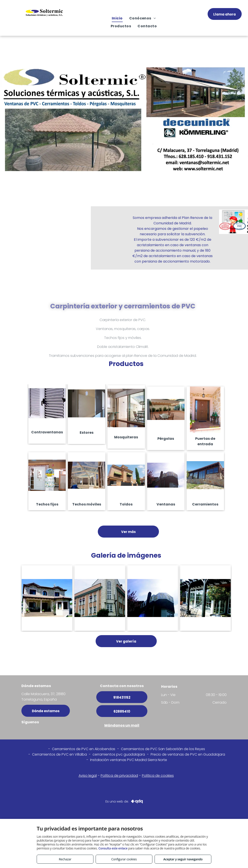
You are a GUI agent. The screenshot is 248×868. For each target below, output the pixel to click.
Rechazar (65, 859)
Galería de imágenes (126, 555)
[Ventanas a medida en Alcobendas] (100, 598)
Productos (126, 364)
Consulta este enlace (113, 848)
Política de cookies (158, 776)
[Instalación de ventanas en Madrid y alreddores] (47, 598)
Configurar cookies (124, 859)
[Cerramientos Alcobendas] (205, 598)
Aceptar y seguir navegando (183, 859)
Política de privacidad (119, 776)
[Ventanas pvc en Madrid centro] (153, 598)
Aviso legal (88, 776)
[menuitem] (117, 18)
